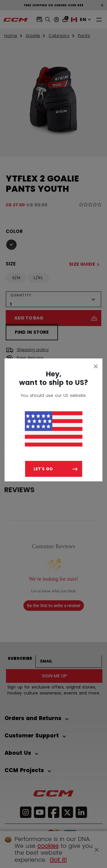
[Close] (96, 366)
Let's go (43, 469)
